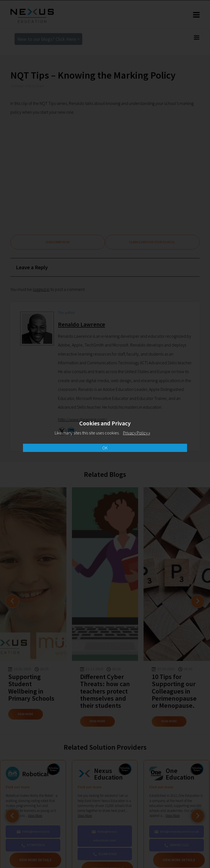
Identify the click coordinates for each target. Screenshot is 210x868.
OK (105, 448)
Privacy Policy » (137, 433)
